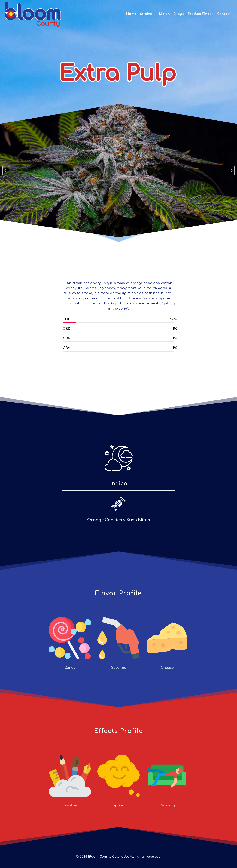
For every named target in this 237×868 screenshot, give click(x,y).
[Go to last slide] (5, 171)
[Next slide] (232, 171)
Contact (224, 14)
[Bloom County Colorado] (33, 14)
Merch (164, 14)
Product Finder (201, 14)
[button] (154, 14)
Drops (179, 14)
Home (131, 14)
